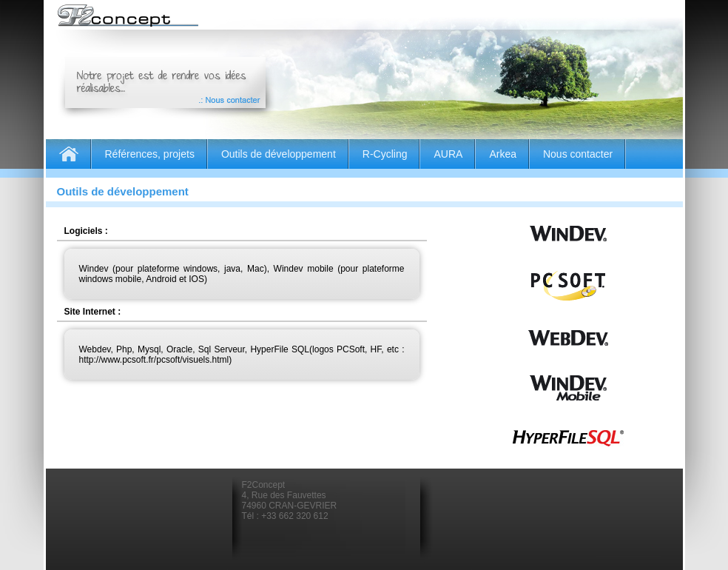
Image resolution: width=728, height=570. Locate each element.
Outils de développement (279, 154)
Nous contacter (578, 154)
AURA (448, 154)
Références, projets (150, 154)
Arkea (503, 154)
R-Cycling (385, 154)
